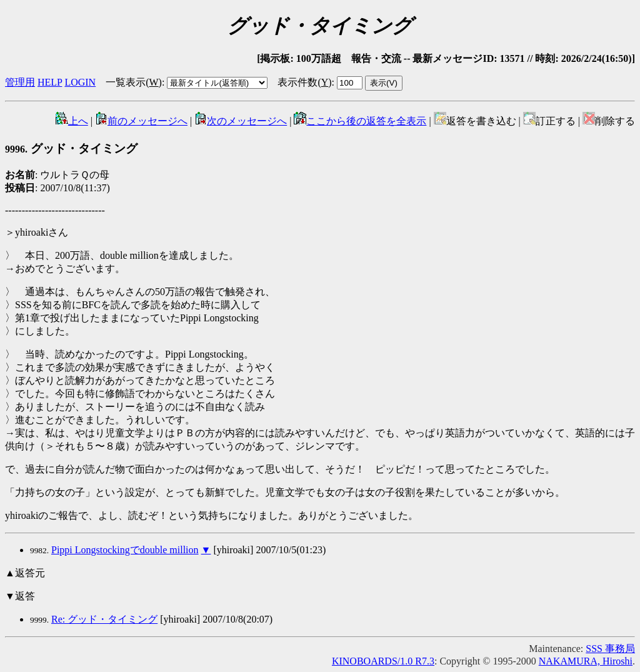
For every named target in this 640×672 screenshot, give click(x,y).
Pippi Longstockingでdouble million (125, 550)
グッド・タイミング (71, 148)
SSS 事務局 (610, 649)
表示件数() (304, 82)
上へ (72, 121)
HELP (50, 82)
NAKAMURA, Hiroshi (586, 661)
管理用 (20, 82)
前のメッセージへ (141, 121)
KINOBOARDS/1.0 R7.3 (383, 661)
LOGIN (80, 82)
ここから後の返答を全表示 (360, 121)
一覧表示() (134, 82)
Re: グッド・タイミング (104, 619)
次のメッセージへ (241, 121)
